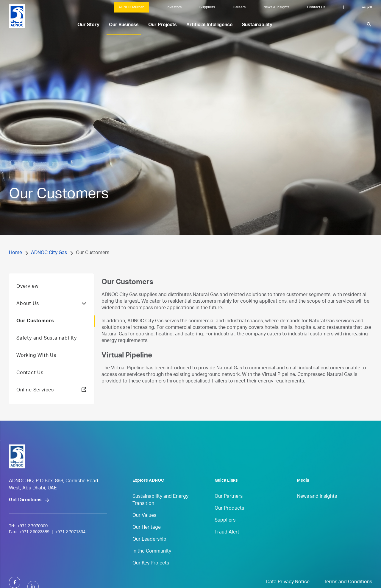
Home (15, 253)
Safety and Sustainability (47, 348)
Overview (27, 296)
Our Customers (35, 331)
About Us (51, 313)
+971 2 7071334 (70, 554)
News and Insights (317, 506)
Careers (239, 7)
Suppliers (207, 7)
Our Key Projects (151, 573)
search (369, 24)
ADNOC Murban (131, 7)
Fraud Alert (227, 542)
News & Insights (276, 7)
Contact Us (316, 7)
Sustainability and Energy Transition (160, 510)
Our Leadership (149, 549)
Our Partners (229, 506)
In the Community (152, 561)
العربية (367, 7)
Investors (174, 7)
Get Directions (25, 522)
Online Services (35, 400)
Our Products (229, 518)
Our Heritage (147, 537)
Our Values (144, 525)
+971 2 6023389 (34, 554)
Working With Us (36, 365)
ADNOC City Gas (49, 253)
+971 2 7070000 (32, 548)
